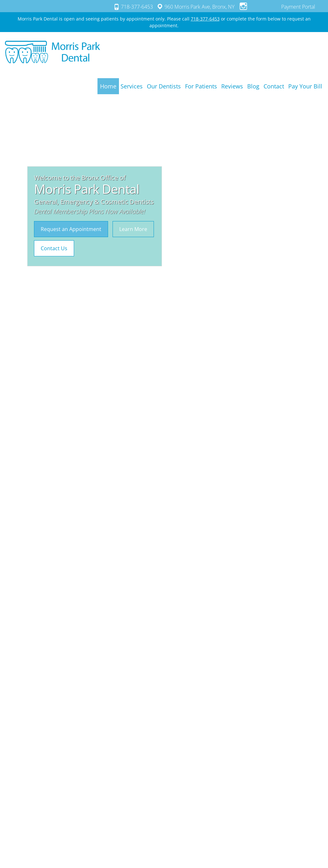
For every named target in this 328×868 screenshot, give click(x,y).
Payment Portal (298, 7)
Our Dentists (164, 86)
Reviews (232, 86)
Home (108, 86)
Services (132, 86)
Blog (253, 86)
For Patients (201, 86)
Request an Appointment (71, 229)
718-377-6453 (133, 7)
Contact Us (54, 248)
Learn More (133, 229)
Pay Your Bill (305, 86)
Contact (274, 86)
